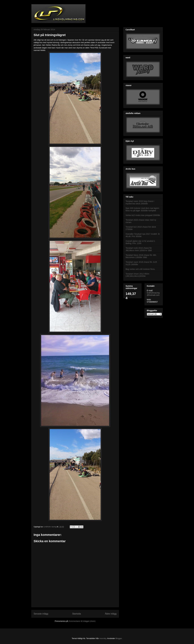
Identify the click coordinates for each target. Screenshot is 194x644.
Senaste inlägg (41, 614)
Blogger (119, 638)
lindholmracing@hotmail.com (153, 294)
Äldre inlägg (111, 614)
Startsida (77, 614)
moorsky (103, 638)
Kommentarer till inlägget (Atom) (82, 621)
